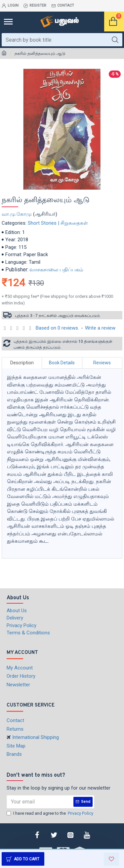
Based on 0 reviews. (57, 328)
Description (22, 363)
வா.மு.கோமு (17, 214)
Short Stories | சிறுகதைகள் (58, 223)
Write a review (100, 328)
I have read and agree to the (50, 813)
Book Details (62, 363)
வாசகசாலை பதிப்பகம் (56, 270)
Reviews (102, 363)
